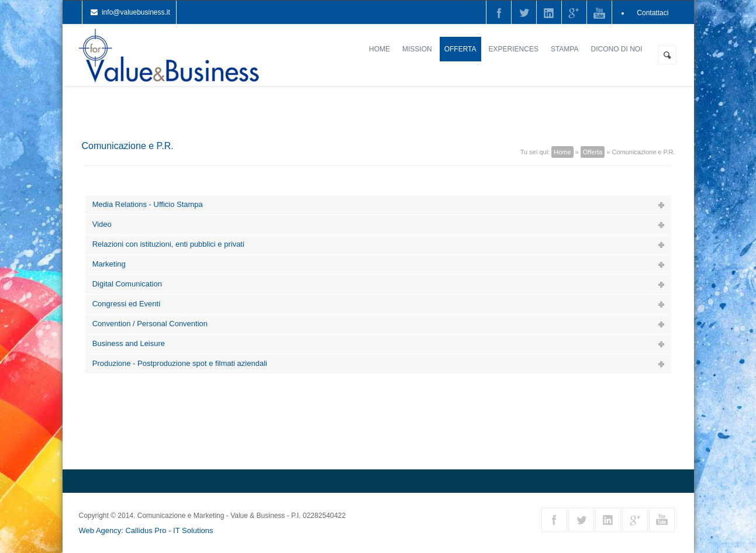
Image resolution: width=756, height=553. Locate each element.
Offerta (460, 49)
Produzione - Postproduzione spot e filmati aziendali (180, 363)
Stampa (565, 49)
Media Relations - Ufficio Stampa (148, 204)
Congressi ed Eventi (126, 304)
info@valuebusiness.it (136, 12)
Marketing (109, 264)
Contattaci (653, 13)
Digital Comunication (127, 284)
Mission (417, 49)
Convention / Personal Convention (150, 324)
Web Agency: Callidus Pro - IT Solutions (146, 530)
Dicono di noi (616, 49)
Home (379, 49)
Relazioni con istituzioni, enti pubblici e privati (168, 244)
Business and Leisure (129, 343)
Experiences (514, 49)
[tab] (378, 205)
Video (102, 224)
